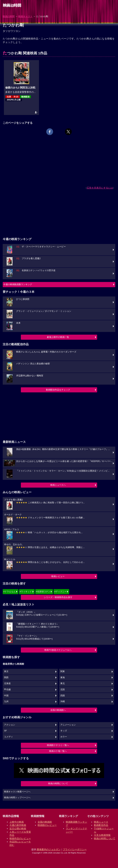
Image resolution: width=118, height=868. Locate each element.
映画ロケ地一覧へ (58, 751)
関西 (6, 678)
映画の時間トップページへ (17, 798)
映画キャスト (25, 16)
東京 (6, 671)
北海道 (7, 683)
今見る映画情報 (102, 835)
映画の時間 (9, 16)
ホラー (64, 737)
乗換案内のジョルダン (49, 849)
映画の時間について (58, 783)
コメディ (8, 737)
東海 (63, 678)
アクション (10, 725)
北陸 (63, 690)
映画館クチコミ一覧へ (58, 745)
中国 (6, 696)
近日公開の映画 (18, 828)
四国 (63, 696)
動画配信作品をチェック (58, 390)
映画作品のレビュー (20, 838)
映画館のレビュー (47, 825)
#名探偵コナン (43, 592)
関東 (63, 671)
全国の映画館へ (58, 710)
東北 (63, 683)
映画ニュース (101, 822)
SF (5, 731)
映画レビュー (58, 576)
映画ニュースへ (58, 485)
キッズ (64, 731)
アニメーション (68, 725)
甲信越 (7, 690)
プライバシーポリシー (75, 849)
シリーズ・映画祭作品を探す (58, 597)
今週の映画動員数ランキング (18, 284)
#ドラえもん (9, 592)
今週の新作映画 (18, 825)
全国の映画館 (45, 822)
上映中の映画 (17, 822)
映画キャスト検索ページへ (17, 792)
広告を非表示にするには (100, 188)
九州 (6, 702)
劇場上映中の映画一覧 (58, 337)
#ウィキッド (26, 592)
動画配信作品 (101, 825)
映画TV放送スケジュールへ (58, 650)
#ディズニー (60, 592)
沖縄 (63, 702)
